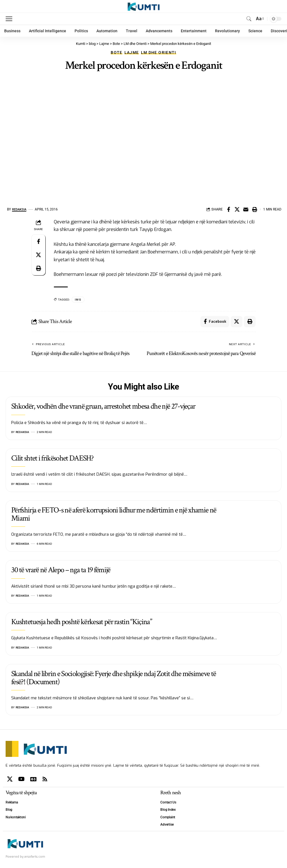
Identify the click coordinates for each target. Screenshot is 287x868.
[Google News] (33, 779)
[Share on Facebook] (228, 209)
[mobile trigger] (10, 19)
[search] (249, 19)
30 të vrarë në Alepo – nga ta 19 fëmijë (61, 570)
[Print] (254, 209)
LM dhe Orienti (159, 52)
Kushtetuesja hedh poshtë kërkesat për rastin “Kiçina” (81, 622)
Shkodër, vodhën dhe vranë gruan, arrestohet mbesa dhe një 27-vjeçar (103, 406)
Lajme (132, 52)
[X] (10, 779)
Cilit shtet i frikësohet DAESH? (52, 458)
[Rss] (45, 779)
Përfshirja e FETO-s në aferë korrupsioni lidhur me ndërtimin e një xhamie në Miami (114, 514)
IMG (78, 300)
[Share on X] (237, 209)
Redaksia (20, 209)
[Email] (246, 209)
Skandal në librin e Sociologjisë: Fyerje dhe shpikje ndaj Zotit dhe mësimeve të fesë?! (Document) (114, 678)
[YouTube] (21, 779)
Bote (116, 52)
